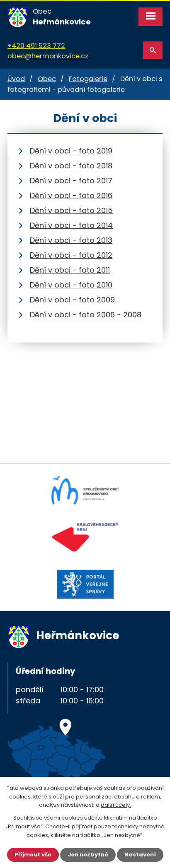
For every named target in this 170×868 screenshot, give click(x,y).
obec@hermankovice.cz (48, 56)
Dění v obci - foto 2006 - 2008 (86, 315)
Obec (47, 79)
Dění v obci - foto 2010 (71, 285)
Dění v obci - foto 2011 (70, 270)
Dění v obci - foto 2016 (71, 195)
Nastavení (140, 855)
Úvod (16, 79)
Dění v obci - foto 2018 (71, 166)
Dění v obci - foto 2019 (71, 151)
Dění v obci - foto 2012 (71, 255)
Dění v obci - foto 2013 (71, 240)
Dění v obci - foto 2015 (71, 210)
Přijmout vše (33, 855)
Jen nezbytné (88, 855)
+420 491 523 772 (36, 46)
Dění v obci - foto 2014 (71, 225)
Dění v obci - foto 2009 (72, 300)
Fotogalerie (88, 79)
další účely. (116, 805)
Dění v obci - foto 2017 (71, 181)
